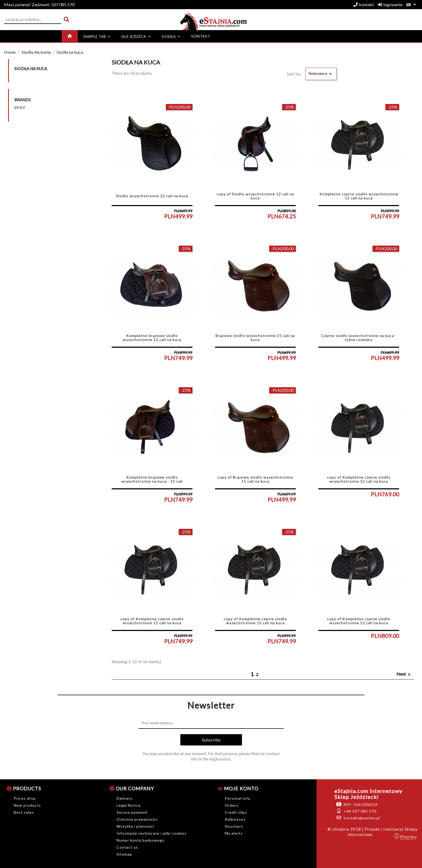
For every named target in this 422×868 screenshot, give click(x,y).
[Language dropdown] (412, 5)
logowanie (390, 4)
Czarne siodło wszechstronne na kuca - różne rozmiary (359, 338)
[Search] (33, 19)
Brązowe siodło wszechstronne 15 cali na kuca (255, 338)
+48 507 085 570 (360, 811)
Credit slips (236, 812)
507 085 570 (39, 4)
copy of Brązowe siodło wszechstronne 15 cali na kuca (255, 479)
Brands (22, 100)
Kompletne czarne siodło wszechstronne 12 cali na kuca (359, 196)
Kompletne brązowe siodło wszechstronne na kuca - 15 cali (152, 479)
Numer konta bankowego (140, 840)
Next (404, 675)
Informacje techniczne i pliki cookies (152, 833)
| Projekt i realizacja (383, 829)
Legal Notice (129, 805)
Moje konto (238, 788)
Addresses (235, 819)
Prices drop (25, 798)
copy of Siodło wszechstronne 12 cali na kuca (255, 196)
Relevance (321, 74)
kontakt (364, 4)
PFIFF (20, 108)
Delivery (124, 798)
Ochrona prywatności (137, 819)
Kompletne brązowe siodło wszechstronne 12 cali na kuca (152, 338)
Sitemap (124, 854)
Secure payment (132, 812)
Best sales (24, 812)
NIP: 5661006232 (361, 804)
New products (27, 805)
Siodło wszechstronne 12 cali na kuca (152, 196)
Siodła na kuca (31, 69)
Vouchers (234, 826)
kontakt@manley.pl (362, 818)
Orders (232, 805)
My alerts (234, 833)
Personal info (238, 798)
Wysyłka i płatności (135, 826)
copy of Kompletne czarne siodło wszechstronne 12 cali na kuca (359, 479)
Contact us (127, 847)
